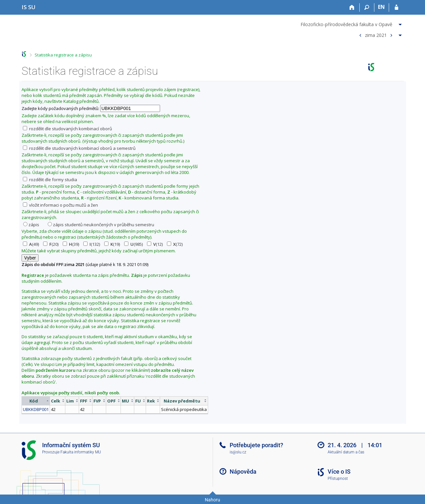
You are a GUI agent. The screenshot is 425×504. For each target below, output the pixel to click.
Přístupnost (338, 479)
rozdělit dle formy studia (50, 180)
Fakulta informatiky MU (81, 452)
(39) (71, 244)
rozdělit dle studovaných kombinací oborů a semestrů (79, 148)
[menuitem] (352, 23)
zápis (31, 225)
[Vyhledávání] (367, 8)
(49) (31, 244)
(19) (112, 244)
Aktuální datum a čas (346, 452)
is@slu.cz (238, 452)
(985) (133, 244)
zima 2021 (376, 35)
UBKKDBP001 (36, 409)
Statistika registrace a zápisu (63, 55)
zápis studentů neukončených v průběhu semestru (101, 225)
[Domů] (352, 8)
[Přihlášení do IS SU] (396, 8)
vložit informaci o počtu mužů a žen (60, 205)
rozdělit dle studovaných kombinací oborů (67, 129)
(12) (155, 244)
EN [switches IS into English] (381, 7)
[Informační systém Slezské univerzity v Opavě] (29, 7)
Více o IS (339, 472)
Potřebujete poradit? (256, 445)
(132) (92, 244)
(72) (175, 244)
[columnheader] (36, 401)
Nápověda (243, 472)
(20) (51, 244)
